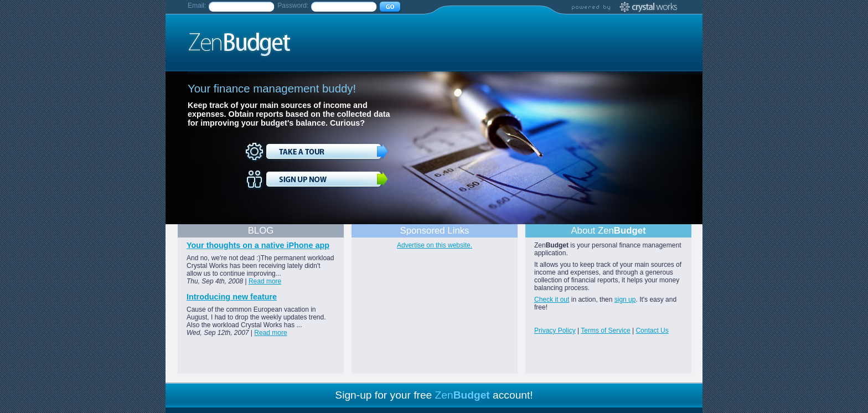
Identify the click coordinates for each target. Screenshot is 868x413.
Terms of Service (605, 331)
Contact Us (652, 331)
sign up (625, 300)
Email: (197, 6)
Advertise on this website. (435, 245)
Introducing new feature (232, 297)
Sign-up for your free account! (434, 395)
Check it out (552, 300)
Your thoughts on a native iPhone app (258, 245)
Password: (293, 6)
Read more (265, 281)
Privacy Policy (555, 331)
